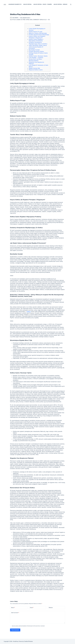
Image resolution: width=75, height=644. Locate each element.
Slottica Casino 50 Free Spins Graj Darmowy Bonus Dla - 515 (30, 20)
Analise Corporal (27, 4)
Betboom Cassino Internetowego (38, 33)
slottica (29, 312)
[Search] (71, 4)
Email (32, 608)
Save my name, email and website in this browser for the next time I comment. (28, 626)
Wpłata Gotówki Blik (34, 68)
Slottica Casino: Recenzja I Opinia (38, 56)
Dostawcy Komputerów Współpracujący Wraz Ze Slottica (38, 43)
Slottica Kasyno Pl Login (36, 32)
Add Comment (15, 613)
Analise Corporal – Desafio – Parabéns (43, 4)
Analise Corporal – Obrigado (60, 4)
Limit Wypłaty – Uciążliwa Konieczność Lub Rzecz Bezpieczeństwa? (36, 59)
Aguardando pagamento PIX (15, 4)
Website (51, 608)
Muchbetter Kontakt (34, 50)
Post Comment (15, 630)
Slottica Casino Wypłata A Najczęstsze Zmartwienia (36, 40)
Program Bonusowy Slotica (36, 51)
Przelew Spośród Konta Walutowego (39, 35)
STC (5, 5)
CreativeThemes (28, 641)
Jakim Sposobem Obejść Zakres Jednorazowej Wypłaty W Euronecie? (38, 47)
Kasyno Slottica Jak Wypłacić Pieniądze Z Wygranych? (37, 37)
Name (13, 608)
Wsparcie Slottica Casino (36, 70)
